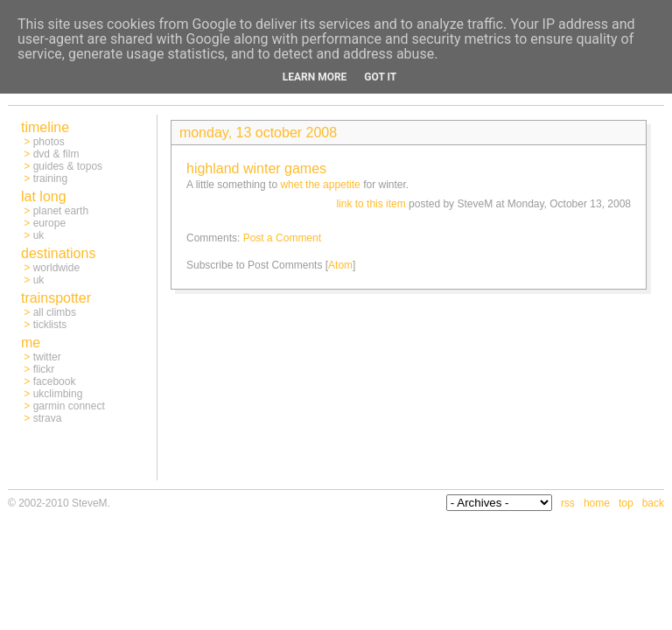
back (653, 503)
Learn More (315, 77)
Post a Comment (282, 238)
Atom (340, 265)
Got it (380, 77)
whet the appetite (320, 185)
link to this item (371, 204)
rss (568, 503)
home (597, 503)
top (626, 503)
